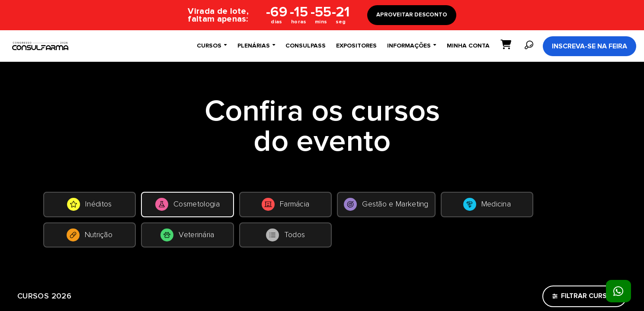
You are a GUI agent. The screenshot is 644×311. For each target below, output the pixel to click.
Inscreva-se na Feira (590, 46)
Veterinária (392, 244)
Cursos (212, 46)
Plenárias (256, 46)
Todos (533, 244)
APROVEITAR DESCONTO (412, 15)
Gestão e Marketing (532, 207)
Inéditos (111, 207)
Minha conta (468, 46)
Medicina (111, 244)
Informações (412, 46)
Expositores (356, 46)
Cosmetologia (252, 207)
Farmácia (392, 207)
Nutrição (252, 244)
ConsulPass (306, 46)
